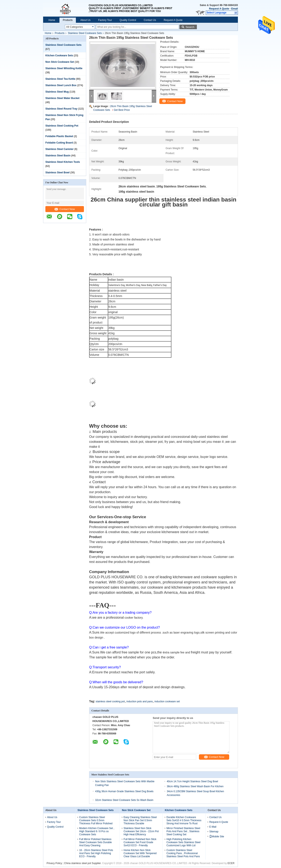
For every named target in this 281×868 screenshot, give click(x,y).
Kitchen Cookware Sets (59, 56)
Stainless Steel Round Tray (61, 109)
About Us (85, 20)
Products (68, 20)
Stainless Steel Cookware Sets (85, 33)
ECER (231, 863)
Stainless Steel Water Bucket (62, 98)
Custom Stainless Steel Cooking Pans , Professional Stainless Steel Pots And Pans (183, 853)
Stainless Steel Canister (59, 149)
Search (190, 27)
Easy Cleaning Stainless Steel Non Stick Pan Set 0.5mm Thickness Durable (140, 820)
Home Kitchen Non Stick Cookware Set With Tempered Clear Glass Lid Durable (140, 853)
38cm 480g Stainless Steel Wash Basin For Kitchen (195, 786)
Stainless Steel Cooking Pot (62, 126)
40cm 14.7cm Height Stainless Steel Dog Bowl (192, 781)
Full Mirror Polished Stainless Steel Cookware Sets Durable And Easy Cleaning (95, 842)
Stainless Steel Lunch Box (61, 85)
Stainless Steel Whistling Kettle (64, 68)
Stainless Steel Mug (57, 92)
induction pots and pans (140, 701)
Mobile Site (217, 837)
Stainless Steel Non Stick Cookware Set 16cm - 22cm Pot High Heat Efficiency (141, 831)
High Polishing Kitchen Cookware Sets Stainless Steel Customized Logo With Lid (183, 842)
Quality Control (128, 20)
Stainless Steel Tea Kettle (60, 79)
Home (52, 20)
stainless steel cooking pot (110, 701)
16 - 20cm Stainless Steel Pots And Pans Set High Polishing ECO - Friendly (96, 853)
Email (235, 9)
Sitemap (214, 832)
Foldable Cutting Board (59, 143)
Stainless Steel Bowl (58, 173)
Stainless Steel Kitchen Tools (63, 162)
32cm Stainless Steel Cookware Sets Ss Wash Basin (124, 800)
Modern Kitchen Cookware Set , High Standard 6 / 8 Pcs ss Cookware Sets (97, 831)
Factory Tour (105, 20)
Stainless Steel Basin (58, 156)
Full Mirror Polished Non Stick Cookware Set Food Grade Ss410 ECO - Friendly (140, 842)
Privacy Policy (54, 863)
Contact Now (65, 209)
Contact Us (150, 20)
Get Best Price (122, 110)
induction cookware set (167, 701)
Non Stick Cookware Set (60, 62)
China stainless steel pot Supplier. (83, 863)
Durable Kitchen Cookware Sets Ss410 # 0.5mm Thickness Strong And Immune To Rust (184, 820)
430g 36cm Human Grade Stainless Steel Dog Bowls (124, 791)
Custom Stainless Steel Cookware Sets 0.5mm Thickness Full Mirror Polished (96, 820)
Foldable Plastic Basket (59, 136)
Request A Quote (219, 9)
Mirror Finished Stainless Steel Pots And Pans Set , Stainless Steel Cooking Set (183, 831)
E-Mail (213, 827)
